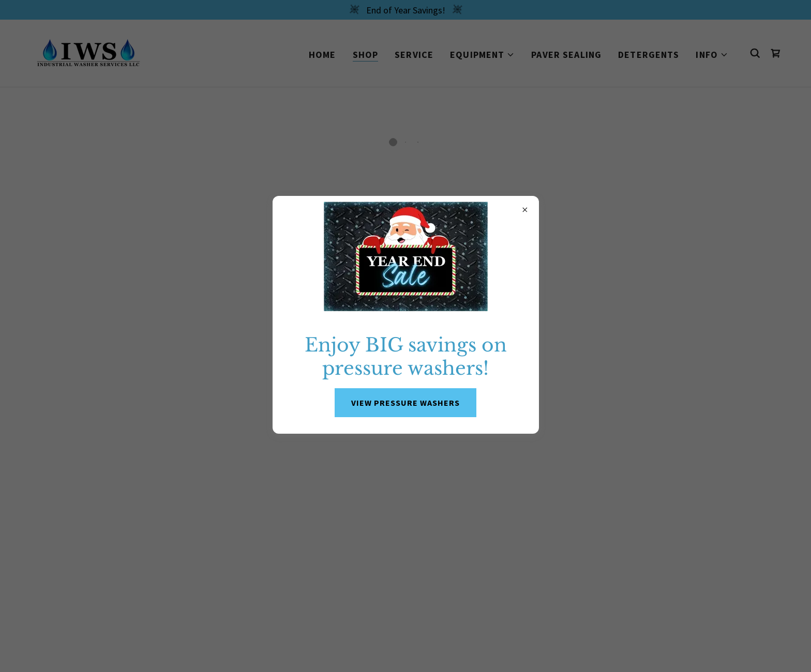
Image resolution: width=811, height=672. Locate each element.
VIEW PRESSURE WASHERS (405, 403)
